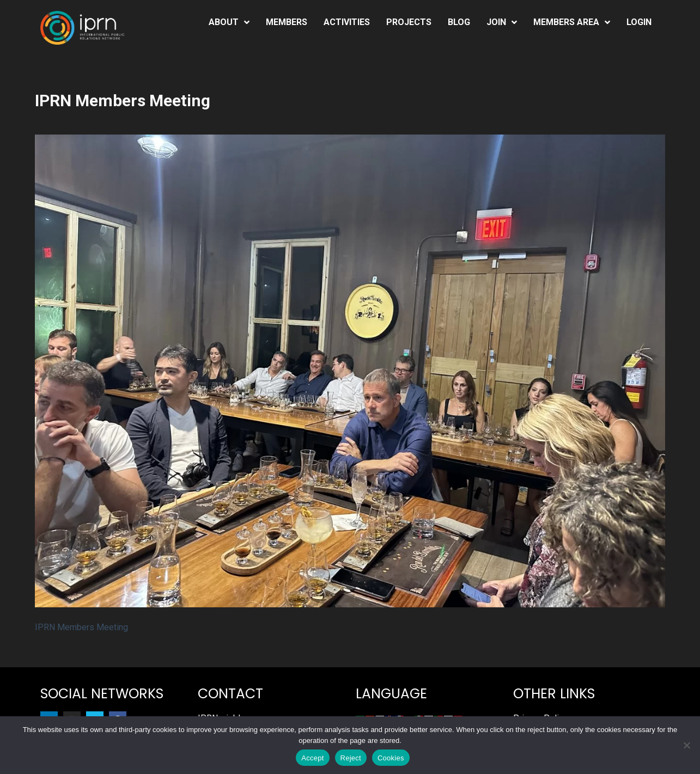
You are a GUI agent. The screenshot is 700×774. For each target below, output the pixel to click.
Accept (312, 758)
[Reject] (686, 745)
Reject (351, 758)
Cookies (391, 758)
